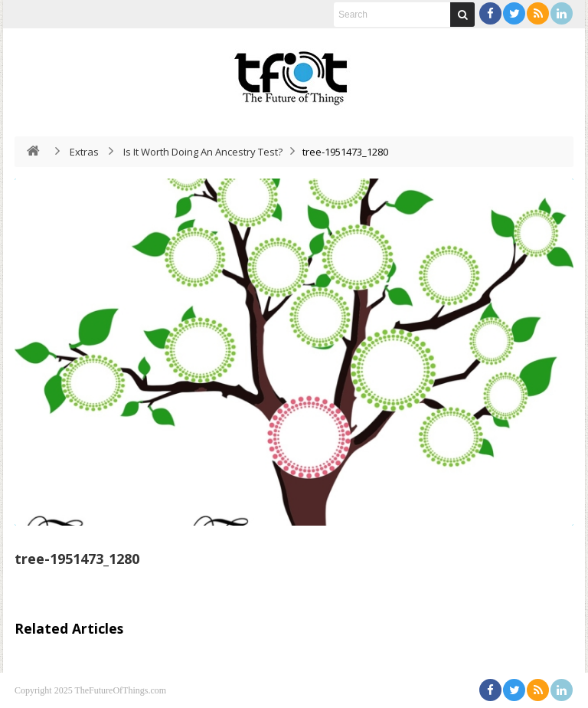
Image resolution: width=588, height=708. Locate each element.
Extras (84, 152)
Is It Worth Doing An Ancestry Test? (203, 152)
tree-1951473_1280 (77, 559)
